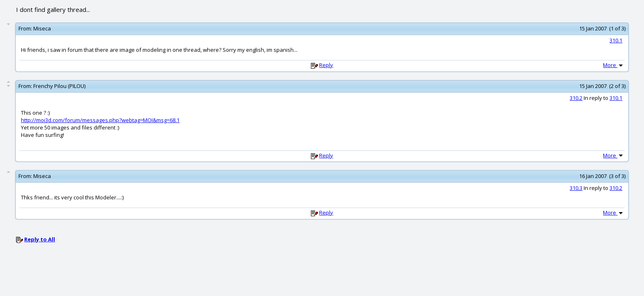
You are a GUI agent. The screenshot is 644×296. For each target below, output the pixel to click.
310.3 (576, 188)
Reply (326, 65)
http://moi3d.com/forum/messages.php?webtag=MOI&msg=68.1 (100, 120)
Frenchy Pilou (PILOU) (59, 86)
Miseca (42, 28)
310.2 (576, 98)
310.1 (616, 40)
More (614, 65)
